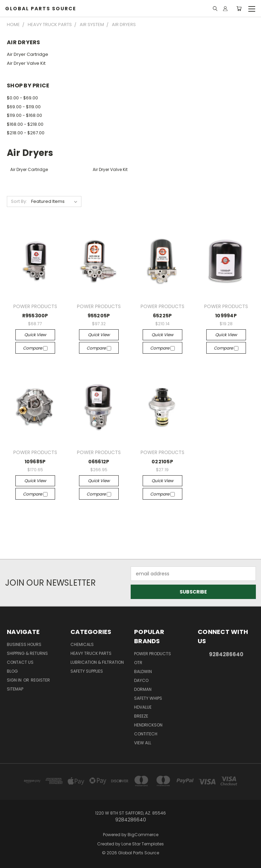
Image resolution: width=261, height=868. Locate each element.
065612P (99, 462)
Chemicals (82, 644)
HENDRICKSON (148, 725)
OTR (138, 663)
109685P (35, 462)
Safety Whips (148, 698)
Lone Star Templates (143, 844)
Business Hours (24, 644)
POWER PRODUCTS (153, 654)
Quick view (35, 335)
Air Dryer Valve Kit (26, 63)
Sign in (15, 680)
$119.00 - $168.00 (24, 115)
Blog (12, 671)
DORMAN (143, 689)
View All (143, 743)
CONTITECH (146, 734)
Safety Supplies (87, 671)
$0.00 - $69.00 (22, 98)
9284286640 (226, 654)
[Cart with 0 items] (239, 9)
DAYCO (141, 680)
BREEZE (141, 716)
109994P (226, 316)
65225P (162, 316)
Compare (35, 348)
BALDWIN (143, 671)
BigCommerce (143, 835)
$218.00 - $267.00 (26, 133)
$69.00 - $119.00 (24, 107)
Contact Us (20, 662)
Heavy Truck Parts (91, 653)
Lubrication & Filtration (97, 662)
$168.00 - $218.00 (25, 124)
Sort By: (19, 201)
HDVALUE (143, 707)
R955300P (35, 316)
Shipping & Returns (27, 653)
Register (40, 680)
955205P (99, 316)
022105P (162, 462)
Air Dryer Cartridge (28, 54)
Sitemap (15, 689)
